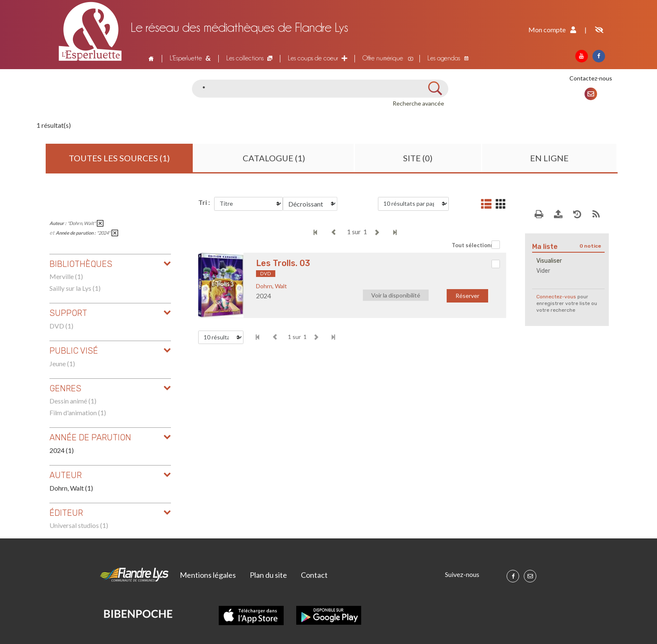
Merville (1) (66, 276)
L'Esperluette (186, 58)
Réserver (467, 296)
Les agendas (444, 58)
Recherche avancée (418, 103)
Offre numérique (383, 58)
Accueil (150, 58)
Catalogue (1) (274, 158)
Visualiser (549, 261)
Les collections (245, 58)
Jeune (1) (62, 363)
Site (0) (418, 158)
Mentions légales (208, 575)
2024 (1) (62, 450)
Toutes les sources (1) (119, 158)
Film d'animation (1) (78, 413)
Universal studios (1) (79, 525)
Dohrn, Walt (272, 286)
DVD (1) (61, 326)
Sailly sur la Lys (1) (75, 288)
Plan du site (268, 575)
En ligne (549, 158)
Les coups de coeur (313, 58)
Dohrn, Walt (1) (71, 488)
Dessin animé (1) (73, 401)
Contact (314, 575)
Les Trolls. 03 (283, 263)
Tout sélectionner (476, 245)
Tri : (204, 202)
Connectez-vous (556, 297)
